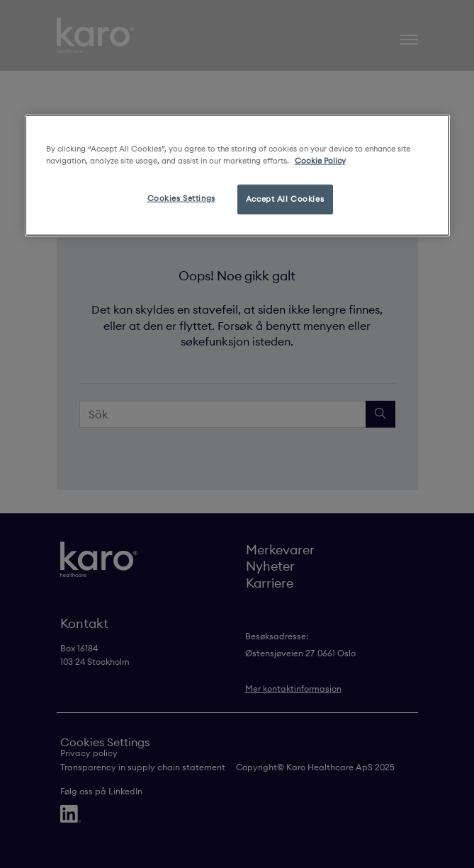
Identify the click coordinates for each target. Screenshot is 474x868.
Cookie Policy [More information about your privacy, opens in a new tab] (320, 161)
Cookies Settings (181, 198)
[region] (237, 176)
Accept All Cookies (285, 199)
